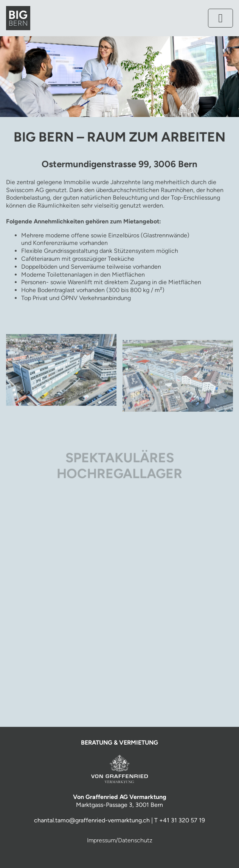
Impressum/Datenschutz (120, 840)
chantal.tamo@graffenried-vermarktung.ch (92, 820)
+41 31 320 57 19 (182, 820)
